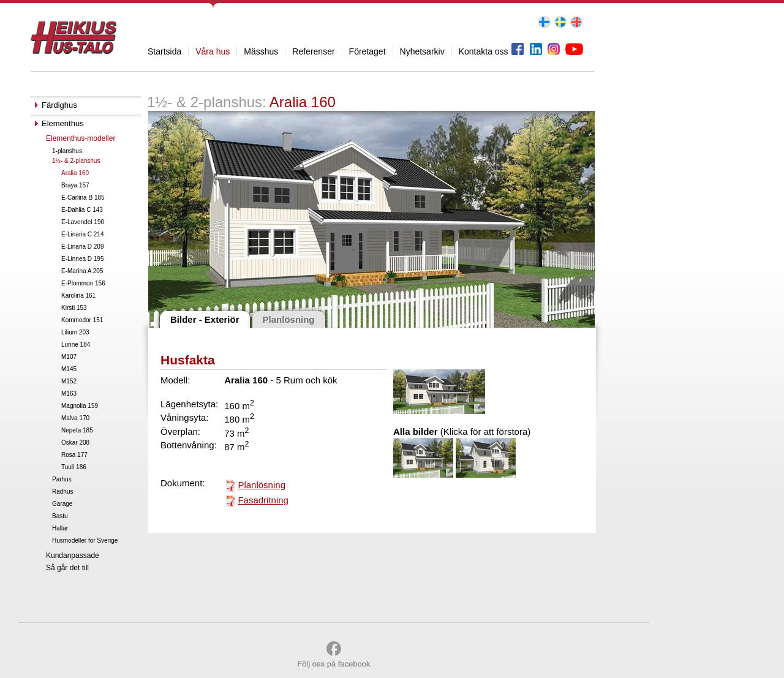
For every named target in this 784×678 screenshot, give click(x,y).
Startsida (164, 51)
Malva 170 (75, 418)
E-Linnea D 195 (83, 259)
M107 (69, 357)
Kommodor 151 (82, 320)
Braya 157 (75, 185)
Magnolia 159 (80, 406)
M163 (69, 394)
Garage (62, 504)
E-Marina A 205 (82, 271)
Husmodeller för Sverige (85, 541)
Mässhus (261, 51)
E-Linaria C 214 (82, 234)
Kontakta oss (484, 51)
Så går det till (67, 568)
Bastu (60, 516)
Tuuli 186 (74, 467)
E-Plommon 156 (83, 283)
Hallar (60, 528)
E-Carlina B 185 (83, 198)
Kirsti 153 (74, 308)
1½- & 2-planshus (76, 161)
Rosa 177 (74, 455)
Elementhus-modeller (81, 138)
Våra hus (213, 51)
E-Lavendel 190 (83, 222)
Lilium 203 (75, 332)
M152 (69, 381)
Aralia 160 (75, 173)
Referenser (313, 51)
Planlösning (262, 485)
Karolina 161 (78, 296)
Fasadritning (263, 500)
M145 (69, 369)
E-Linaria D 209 (82, 247)
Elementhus (63, 123)
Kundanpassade (73, 556)
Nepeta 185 (77, 430)
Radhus (62, 492)
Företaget (367, 51)
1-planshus (67, 151)
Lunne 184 (76, 345)
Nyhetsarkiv (422, 51)
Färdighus (59, 105)
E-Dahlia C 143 (82, 210)
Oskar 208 (75, 443)
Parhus (62, 479)
